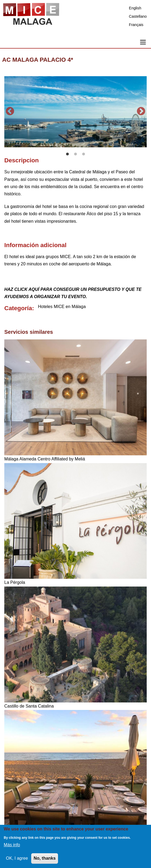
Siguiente (141, 112)
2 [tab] (75, 154)
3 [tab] (84, 154)
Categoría (18, 308)
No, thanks (45, 858)
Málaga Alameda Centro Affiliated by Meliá (45, 459)
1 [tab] (67, 154)
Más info (12, 845)
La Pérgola (15, 582)
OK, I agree (17, 858)
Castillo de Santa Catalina (29, 706)
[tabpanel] (75, 112)
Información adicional (35, 245)
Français (136, 25)
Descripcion (21, 160)
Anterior (10, 112)
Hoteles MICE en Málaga (62, 307)
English (135, 8)
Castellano (138, 16)
